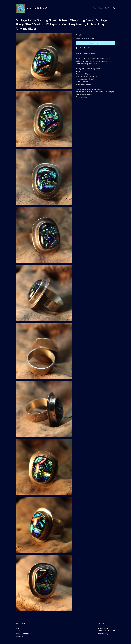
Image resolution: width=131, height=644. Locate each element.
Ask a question (92, 48)
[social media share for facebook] (77, 48)
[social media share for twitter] (81, 48)
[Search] (114, 8)
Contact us (20, 636)
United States (87, 38)
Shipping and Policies (23, 634)
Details (78, 53)
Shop (94, 8)
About (100, 8)
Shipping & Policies (89, 53)
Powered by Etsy (103, 634)
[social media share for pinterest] (85, 48)
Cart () (107, 8)
